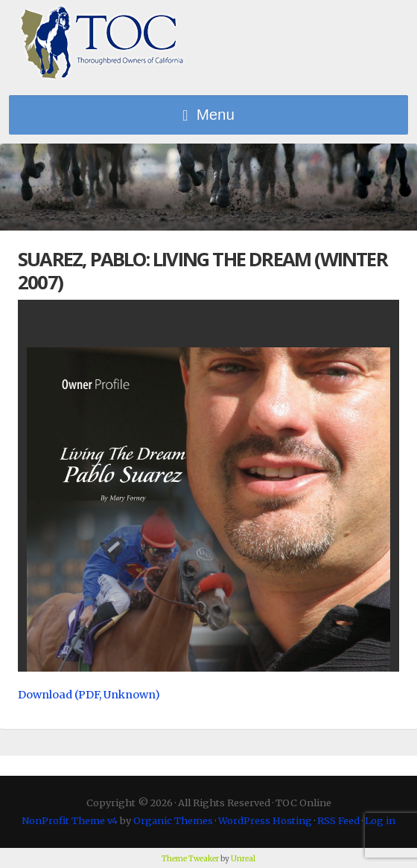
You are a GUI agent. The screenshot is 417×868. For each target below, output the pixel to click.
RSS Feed (338, 820)
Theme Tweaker (190, 859)
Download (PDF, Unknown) (89, 695)
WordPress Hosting (265, 820)
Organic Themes (173, 820)
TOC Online (102, 43)
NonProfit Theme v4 (70, 820)
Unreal (243, 859)
